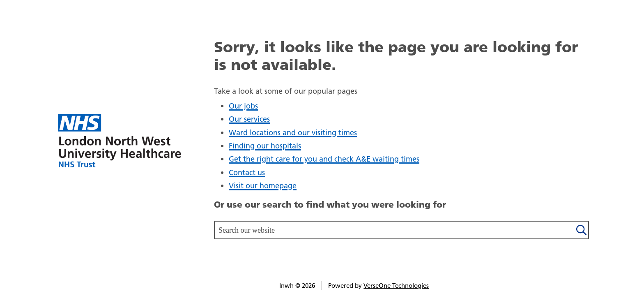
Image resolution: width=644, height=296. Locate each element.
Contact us (247, 172)
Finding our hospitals (265, 146)
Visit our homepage (263, 186)
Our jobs (243, 106)
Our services (249, 119)
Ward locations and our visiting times (293, 133)
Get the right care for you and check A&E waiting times (324, 159)
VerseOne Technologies (396, 286)
